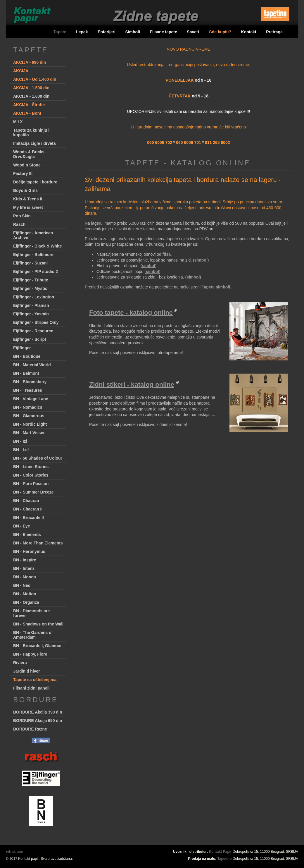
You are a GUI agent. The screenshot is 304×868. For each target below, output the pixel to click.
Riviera (20, 663)
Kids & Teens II (28, 199)
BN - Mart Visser (29, 433)
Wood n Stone (27, 165)
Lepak (82, 32)
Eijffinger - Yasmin (31, 314)
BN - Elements (27, 534)
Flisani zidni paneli (31, 688)
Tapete (60, 32)
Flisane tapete (163, 32)
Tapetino (224, 859)
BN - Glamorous (29, 416)
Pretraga (274, 32)
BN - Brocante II (28, 518)
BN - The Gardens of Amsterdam (33, 635)
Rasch (19, 224)
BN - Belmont (26, 373)
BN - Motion (25, 594)
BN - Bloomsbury (30, 382)
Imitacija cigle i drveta (34, 143)
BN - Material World (32, 365)
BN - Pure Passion (31, 484)
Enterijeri (107, 32)
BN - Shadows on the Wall (38, 624)
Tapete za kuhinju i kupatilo (31, 133)
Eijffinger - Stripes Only (36, 322)
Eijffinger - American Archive (33, 235)
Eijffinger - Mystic (30, 288)
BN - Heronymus (29, 551)
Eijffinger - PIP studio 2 (36, 271)
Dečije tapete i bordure (35, 182)
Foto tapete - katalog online (131, 313)
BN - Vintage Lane (31, 399)
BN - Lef (21, 450)
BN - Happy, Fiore (30, 654)
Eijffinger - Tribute (31, 280)
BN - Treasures (28, 390)
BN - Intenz (24, 568)
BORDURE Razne (30, 729)
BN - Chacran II (28, 509)
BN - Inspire (25, 560)
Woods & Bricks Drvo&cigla (29, 154)
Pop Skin (22, 216)
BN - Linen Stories (31, 467)
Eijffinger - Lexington (34, 297)
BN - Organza (26, 602)
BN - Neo (22, 585)
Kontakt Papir (220, 852)
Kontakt (249, 32)
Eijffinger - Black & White (37, 246)
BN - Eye (22, 526)
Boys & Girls (25, 190)
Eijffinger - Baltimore (33, 255)
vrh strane (14, 852)
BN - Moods (25, 577)
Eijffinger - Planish (31, 305)
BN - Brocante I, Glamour (37, 646)
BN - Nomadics (28, 407)
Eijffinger (22, 348)
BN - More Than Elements (38, 543)
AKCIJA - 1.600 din (31, 96)
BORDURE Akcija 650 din (38, 721)
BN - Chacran (26, 501)
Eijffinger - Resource (33, 331)
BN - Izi (20, 441)
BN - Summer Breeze (33, 492)
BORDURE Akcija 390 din (38, 712)
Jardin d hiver (27, 671)
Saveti (193, 32)
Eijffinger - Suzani (30, 263)
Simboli (133, 32)
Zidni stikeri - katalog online (132, 385)
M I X (18, 122)
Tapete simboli (216, 287)
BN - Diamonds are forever (31, 613)
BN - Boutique (27, 356)
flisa (167, 254)
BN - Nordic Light (30, 424)
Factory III (23, 173)
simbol (201, 260)
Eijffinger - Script (30, 339)
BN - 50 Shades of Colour (38, 458)
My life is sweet (28, 207)
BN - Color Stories (31, 475)
